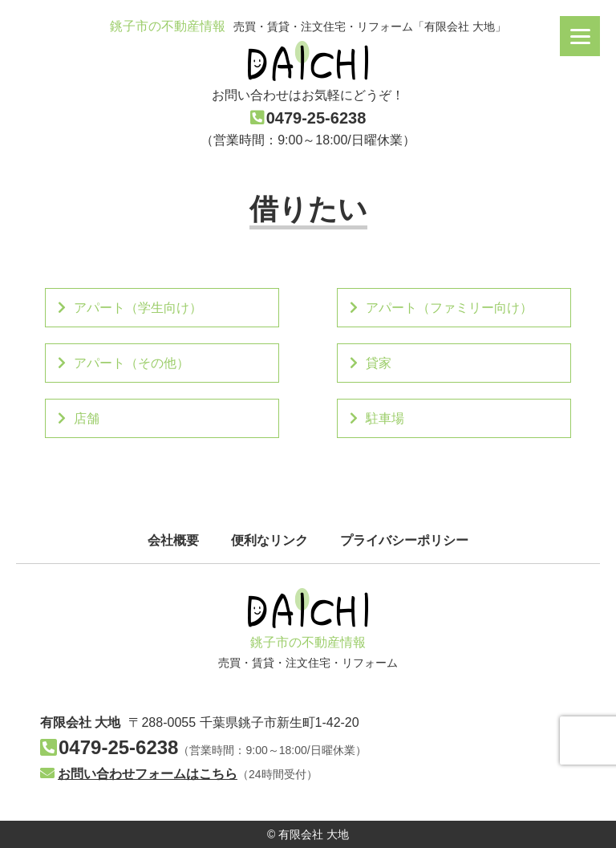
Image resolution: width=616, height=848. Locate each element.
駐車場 (377, 418)
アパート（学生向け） (130, 308)
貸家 (371, 363)
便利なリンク (269, 540)
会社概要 (173, 540)
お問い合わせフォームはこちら (139, 774)
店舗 (79, 418)
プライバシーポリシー (404, 540)
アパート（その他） (124, 363)
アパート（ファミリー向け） (441, 308)
